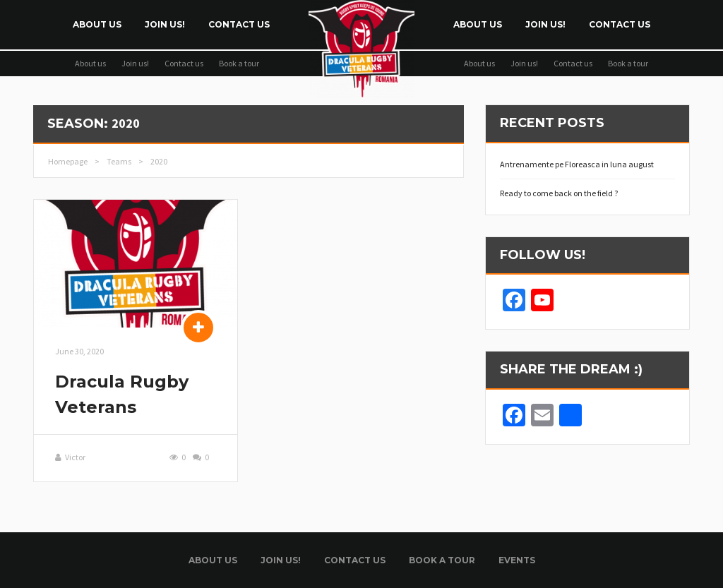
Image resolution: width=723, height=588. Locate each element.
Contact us (239, 24)
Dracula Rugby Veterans (122, 394)
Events (517, 560)
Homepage (68, 161)
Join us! (165, 24)
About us (97, 24)
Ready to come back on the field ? (559, 193)
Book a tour (239, 63)
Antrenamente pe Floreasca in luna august (577, 164)
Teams (119, 161)
